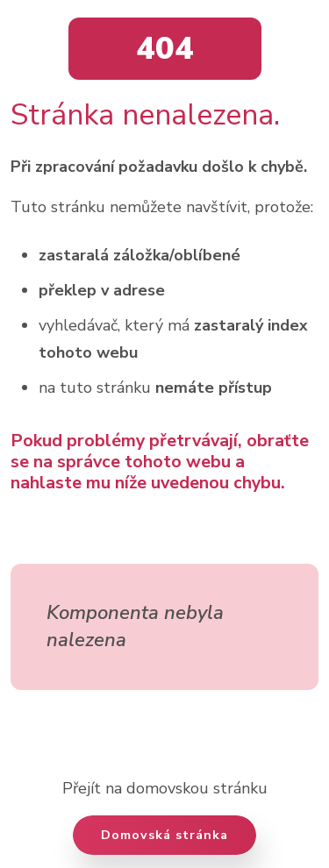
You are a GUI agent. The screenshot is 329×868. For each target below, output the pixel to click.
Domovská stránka (164, 835)
